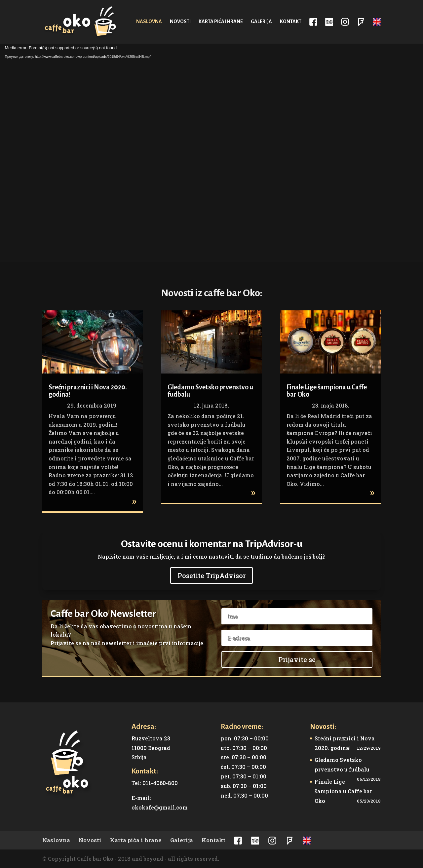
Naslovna (149, 22)
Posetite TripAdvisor (211, 575)
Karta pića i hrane (221, 22)
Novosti (180, 22)
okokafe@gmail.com (160, 807)
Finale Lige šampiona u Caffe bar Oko (343, 791)
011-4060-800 (160, 783)
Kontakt (291, 22)
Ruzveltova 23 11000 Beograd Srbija (151, 748)
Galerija (261, 22)
